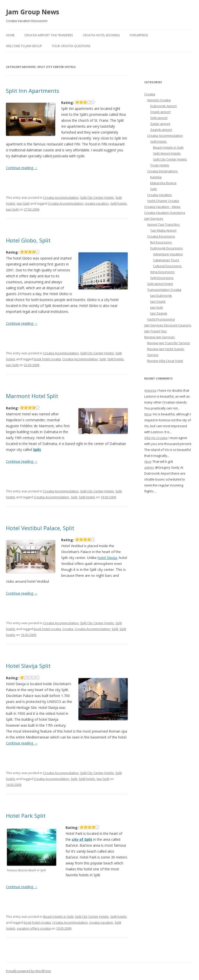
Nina (148, 414)
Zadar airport (160, 124)
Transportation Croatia (164, 290)
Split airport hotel (160, 284)
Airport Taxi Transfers (163, 224)
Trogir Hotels (160, 165)
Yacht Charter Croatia (163, 201)
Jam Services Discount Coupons (168, 325)
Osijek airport (160, 112)
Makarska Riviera (163, 183)
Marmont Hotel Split (32, 396)
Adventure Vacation (168, 254)
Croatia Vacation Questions (165, 213)
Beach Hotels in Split (58, 917)
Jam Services (154, 219)
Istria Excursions (162, 272)
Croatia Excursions (161, 236)
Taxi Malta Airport (163, 230)
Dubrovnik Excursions (166, 248)
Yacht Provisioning (161, 319)
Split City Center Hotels (97, 198)
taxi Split (23, 203)
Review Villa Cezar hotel (165, 361)
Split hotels (118, 203)
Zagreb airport (161, 130)
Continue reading (22, 168)
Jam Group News (33, 12)
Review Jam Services (160, 337)
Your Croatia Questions (71, 46)
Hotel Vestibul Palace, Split (40, 528)
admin (149, 467)
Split (103, 359)
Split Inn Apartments (33, 91)
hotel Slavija (107, 558)
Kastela (156, 177)
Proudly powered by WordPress (28, 971)
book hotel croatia (47, 359)
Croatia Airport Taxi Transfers (49, 35)
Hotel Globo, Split (28, 240)
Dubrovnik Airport (163, 106)
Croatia (68, 629)
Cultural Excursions (167, 266)
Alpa (148, 461)
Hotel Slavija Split (28, 666)
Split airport (159, 118)
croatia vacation (97, 203)
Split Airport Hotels (167, 153)
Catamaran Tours (166, 260)
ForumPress (139, 35)
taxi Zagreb (159, 313)
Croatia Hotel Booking (101, 35)
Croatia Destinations (163, 171)
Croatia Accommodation (61, 198)
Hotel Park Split (26, 816)
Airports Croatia (159, 100)
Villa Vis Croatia (156, 438)
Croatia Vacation (160, 195)
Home (10, 35)
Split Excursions (162, 278)
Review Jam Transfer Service (169, 343)
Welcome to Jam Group (24, 46)
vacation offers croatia (34, 928)
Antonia (150, 390)
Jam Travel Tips (155, 331)
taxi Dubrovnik (161, 296)
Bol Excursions (161, 242)
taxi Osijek (158, 301)
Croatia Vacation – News (162, 207)
